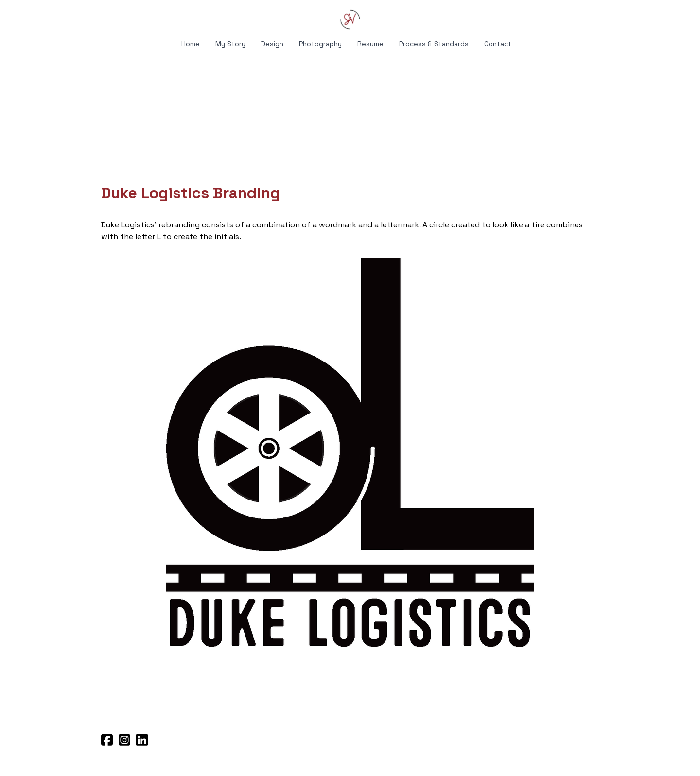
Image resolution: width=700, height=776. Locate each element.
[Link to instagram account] (124, 740)
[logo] (350, 19)
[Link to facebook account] (107, 740)
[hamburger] (58, 16)
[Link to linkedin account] (142, 740)
